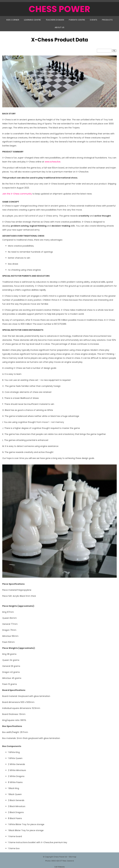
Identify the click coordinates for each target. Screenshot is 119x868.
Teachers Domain (55, 20)
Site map (72, 857)
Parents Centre (77, 20)
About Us (60, 27)
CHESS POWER (59, 9)
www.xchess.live (53, 162)
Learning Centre (32, 20)
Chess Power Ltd (60, 857)
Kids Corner (13, 20)
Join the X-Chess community (17, 194)
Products (107, 20)
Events (94, 20)
